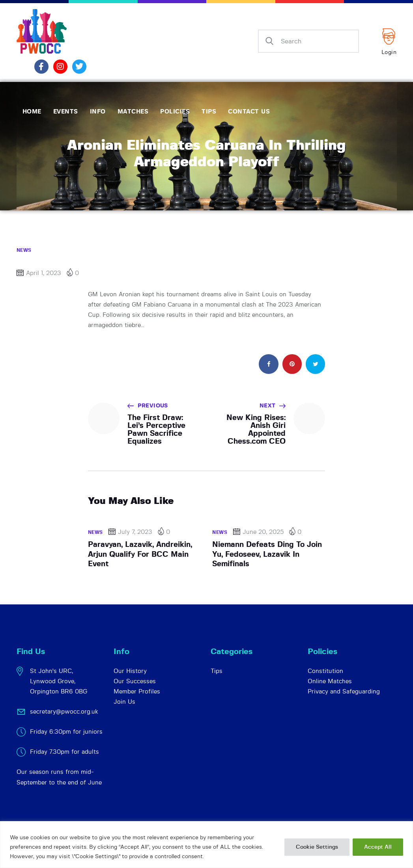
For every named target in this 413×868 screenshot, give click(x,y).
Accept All (378, 847)
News (24, 250)
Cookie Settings (317, 847)
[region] (206, 845)
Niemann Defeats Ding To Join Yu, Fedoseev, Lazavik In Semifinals (267, 554)
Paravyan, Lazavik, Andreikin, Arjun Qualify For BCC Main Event (140, 554)
